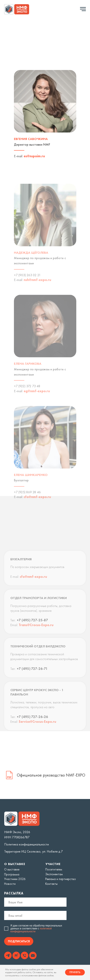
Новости (10, 884)
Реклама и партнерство (61, 879)
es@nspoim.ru (34, 158)
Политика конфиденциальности (27, 844)
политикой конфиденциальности (31, 930)
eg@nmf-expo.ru (37, 396)
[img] (8, 955)
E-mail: (18, 158)
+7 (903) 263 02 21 (27, 280)
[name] (35, 902)
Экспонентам (54, 874)
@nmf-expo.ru (40, 285)
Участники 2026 (15, 879)
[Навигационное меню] (83, 9)
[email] (35, 915)
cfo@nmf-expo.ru (37, 502)
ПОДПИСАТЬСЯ (19, 941)
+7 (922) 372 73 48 (27, 391)
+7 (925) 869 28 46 (27, 497)
